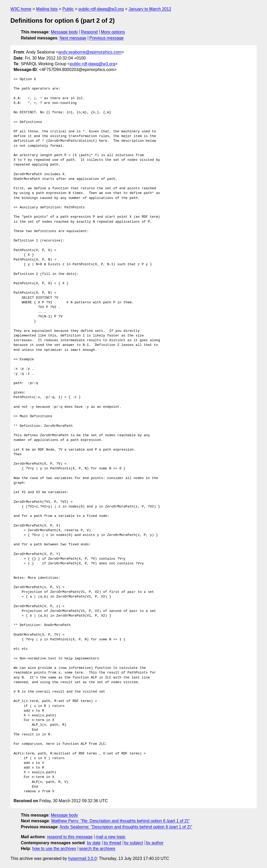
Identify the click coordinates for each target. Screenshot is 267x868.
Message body (64, 32)
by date (94, 843)
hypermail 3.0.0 (82, 858)
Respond (89, 32)
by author (155, 843)
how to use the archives (54, 849)
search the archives (97, 849)
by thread (113, 843)
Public (68, 9)
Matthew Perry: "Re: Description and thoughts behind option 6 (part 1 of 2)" (121, 821)
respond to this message (70, 837)
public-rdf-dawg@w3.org (101, 9)
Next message (73, 38)
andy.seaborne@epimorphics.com (90, 52)
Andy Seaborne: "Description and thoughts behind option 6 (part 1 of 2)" (126, 827)
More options (113, 32)
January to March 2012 (150, 9)
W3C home (21, 9)
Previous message (107, 38)
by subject (133, 843)
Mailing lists (47, 9)
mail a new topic (111, 837)
